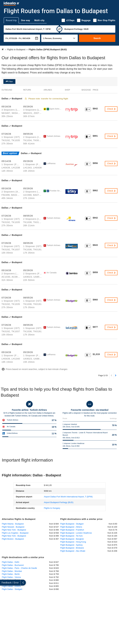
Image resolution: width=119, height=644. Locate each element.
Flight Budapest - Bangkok (72, 539)
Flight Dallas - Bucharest (13, 565)
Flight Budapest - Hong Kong (73, 542)
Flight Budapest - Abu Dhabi (73, 551)
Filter (10, 82)
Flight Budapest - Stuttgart (72, 524)
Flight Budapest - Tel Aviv (72, 536)
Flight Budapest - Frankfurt (72, 530)
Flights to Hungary (52, 508)
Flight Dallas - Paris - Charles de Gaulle (19, 568)
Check (111, 109)
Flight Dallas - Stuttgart (12, 589)
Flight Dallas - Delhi (11, 562)
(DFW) (68, 497)
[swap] (59, 29)
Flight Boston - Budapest (13, 539)
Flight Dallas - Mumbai (12, 571)
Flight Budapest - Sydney (72, 545)
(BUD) (59, 502)
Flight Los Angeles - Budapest (15, 533)
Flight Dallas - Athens (11, 586)
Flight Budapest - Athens (71, 527)
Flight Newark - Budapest (13, 527)
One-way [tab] (25, 20)
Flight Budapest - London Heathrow (76, 533)
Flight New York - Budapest (14, 530)
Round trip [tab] (11, 20)
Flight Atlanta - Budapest (13, 524)
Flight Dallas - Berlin (11, 574)
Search (97, 38)
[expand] (3, 583)
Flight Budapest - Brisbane (72, 548)
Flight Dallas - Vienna (11, 577)
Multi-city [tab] (39, 20)
